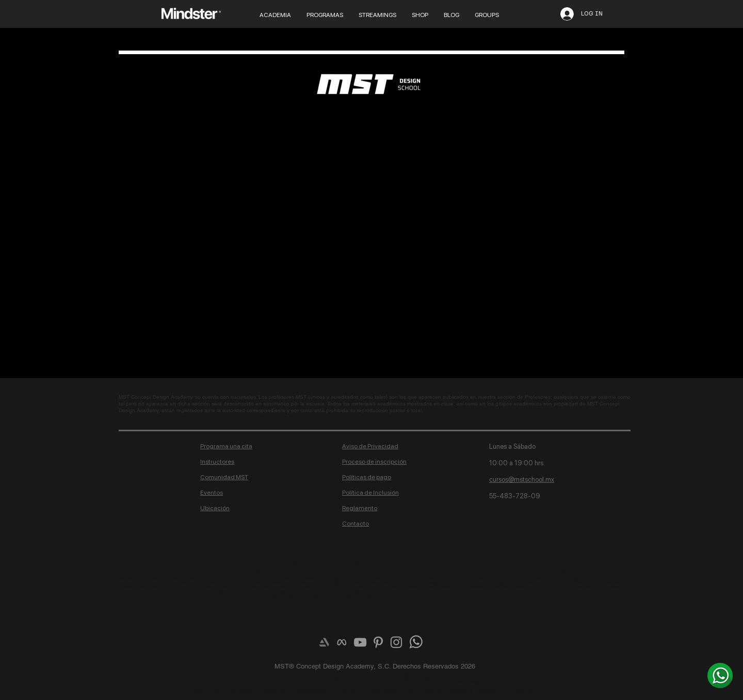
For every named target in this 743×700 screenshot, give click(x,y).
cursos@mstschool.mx (522, 479)
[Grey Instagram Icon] (396, 642)
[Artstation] (324, 642)
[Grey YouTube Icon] (360, 642)
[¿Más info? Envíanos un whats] (720, 675)
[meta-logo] (342, 642)
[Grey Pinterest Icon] (378, 642)
